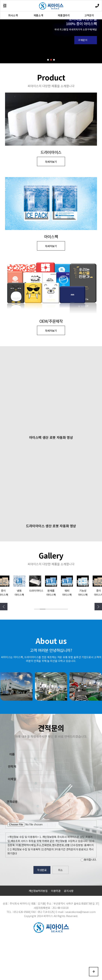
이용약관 (56, 932)
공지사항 (69, 932)
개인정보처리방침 (38, 932)
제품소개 (38, 15)
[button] (48, 60)
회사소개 (13, 15)
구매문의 (83, 40)
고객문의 (89, 15)
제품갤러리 (64, 15)
